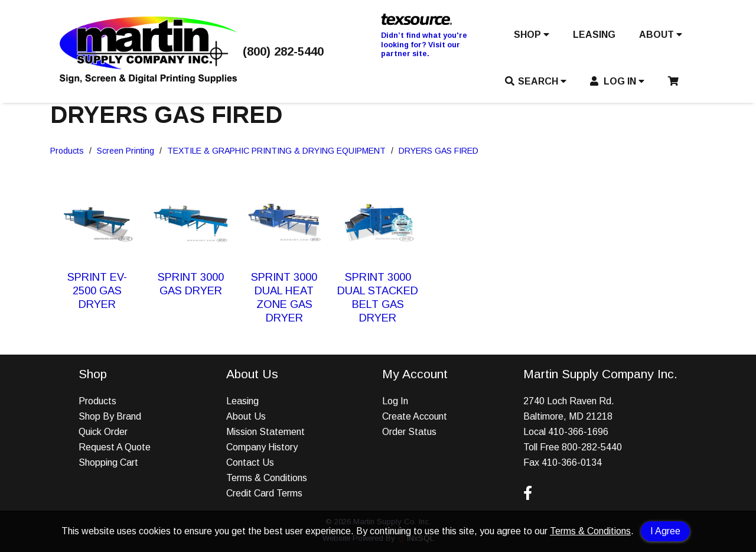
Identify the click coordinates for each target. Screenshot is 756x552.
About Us (246, 416)
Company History (262, 447)
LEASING (594, 35)
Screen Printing (126, 151)
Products (67, 151)
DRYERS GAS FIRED (439, 151)
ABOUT (661, 35)
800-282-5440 (592, 447)
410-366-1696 (578, 432)
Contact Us (250, 462)
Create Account (415, 416)
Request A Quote (115, 447)
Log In (395, 401)
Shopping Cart (108, 462)
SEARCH (536, 81)
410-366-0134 (572, 462)
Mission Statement (265, 432)
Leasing (242, 401)
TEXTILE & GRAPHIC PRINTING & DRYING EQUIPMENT (276, 151)
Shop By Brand (110, 416)
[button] (532, 37)
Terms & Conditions (590, 531)
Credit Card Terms (264, 493)
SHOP (532, 35)
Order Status (409, 432)
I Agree (665, 531)
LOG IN (617, 81)
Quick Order (103, 432)
